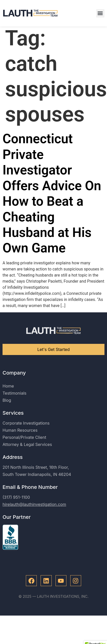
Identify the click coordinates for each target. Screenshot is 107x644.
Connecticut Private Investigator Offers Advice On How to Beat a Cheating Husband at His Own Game (52, 196)
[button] (100, 13)
